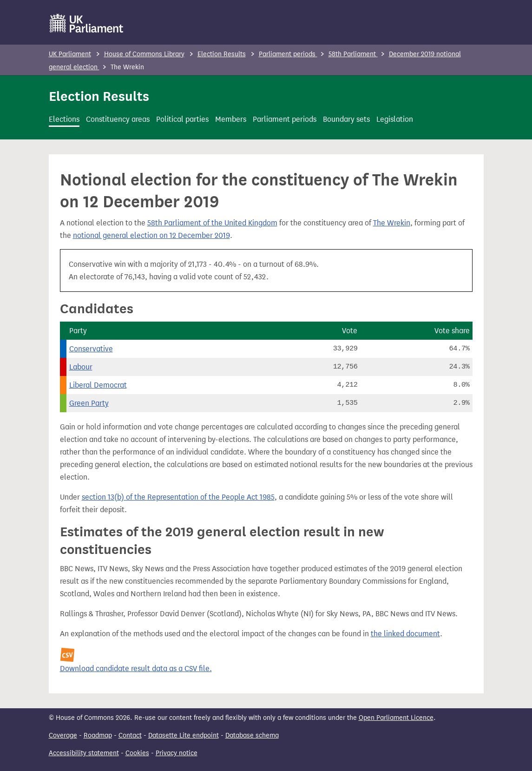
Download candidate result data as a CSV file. (136, 669)
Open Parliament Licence (396, 718)
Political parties (182, 119)
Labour (81, 367)
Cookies (137, 753)
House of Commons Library (144, 54)
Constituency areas (118, 119)
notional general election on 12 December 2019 (151, 235)
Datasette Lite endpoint (184, 735)
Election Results (222, 54)
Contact (130, 735)
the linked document (405, 634)
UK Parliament (70, 54)
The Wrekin (392, 223)
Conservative (91, 349)
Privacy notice (177, 753)
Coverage (63, 735)
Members (231, 119)
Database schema (252, 735)
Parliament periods (288, 54)
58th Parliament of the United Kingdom (212, 223)
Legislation (395, 119)
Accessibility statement (84, 753)
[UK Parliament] (87, 23)
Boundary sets (346, 119)
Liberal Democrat (98, 385)
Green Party (89, 403)
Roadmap (98, 735)
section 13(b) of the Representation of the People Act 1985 (178, 497)
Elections (64, 119)
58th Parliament (353, 54)
